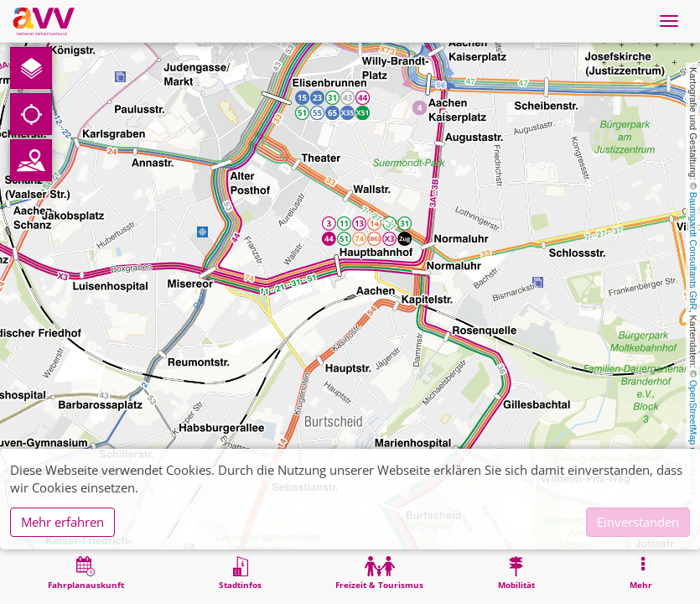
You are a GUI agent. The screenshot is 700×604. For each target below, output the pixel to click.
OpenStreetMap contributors (693, 438)
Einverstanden (638, 522)
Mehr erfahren (62, 522)
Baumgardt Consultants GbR (693, 251)
